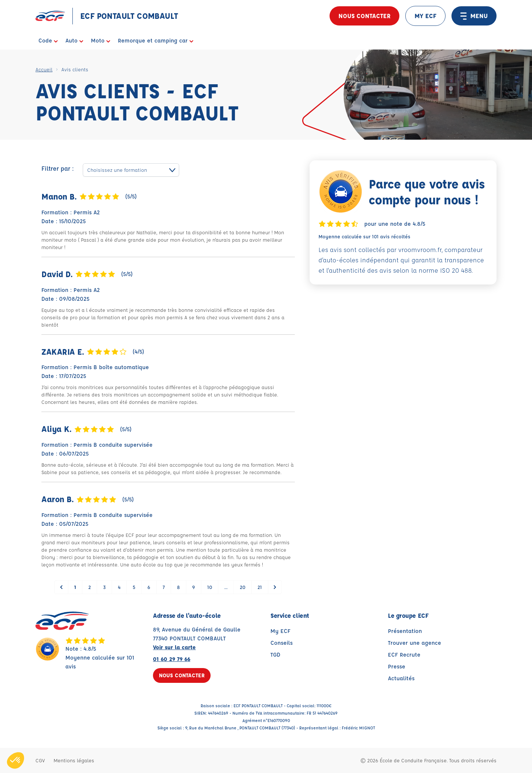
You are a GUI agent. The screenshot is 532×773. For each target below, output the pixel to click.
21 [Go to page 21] (260, 587)
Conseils (282, 643)
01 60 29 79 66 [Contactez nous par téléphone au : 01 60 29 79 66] (172, 659)
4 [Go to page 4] (119, 587)
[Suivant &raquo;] (275, 587)
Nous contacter (364, 16)
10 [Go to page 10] (210, 587)
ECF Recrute (404, 655)
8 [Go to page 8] (178, 587)
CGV (40, 760)
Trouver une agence (415, 643)
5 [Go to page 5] (134, 587)
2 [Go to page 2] (90, 587)
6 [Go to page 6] (149, 587)
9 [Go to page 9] (194, 587)
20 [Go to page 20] (243, 587)
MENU (474, 16)
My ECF (280, 631)
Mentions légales (74, 760)
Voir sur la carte (174, 647)
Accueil (44, 69)
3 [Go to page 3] (104, 587)
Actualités (401, 678)
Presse (397, 666)
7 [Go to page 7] (164, 587)
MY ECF (425, 16)
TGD (275, 655)
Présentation (405, 631)
